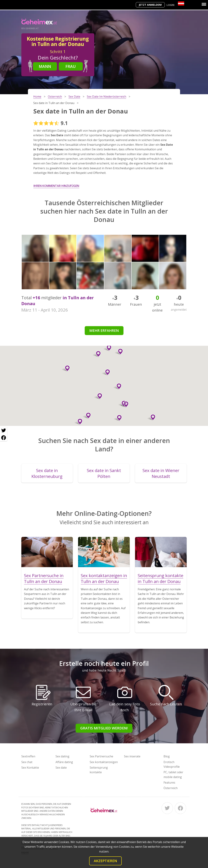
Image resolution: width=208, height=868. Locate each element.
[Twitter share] (4, 431)
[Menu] (204, 4)
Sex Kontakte (30, 768)
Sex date (61, 768)
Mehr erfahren (104, 331)
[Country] (181, 3)
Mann (45, 66)
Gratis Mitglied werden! (104, 728)
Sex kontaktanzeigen (104, 762)
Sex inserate (132, 756)
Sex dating (62, 756)
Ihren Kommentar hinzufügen (56, 186)
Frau (71, 66)
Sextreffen (28, 756)
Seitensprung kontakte (99, 770)
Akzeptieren (105, 861)
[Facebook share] (4, 438)
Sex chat (27, 762)
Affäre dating (64, 762)
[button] (119, 352)
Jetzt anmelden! (150, 5)
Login (170, 5)
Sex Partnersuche (101, 756)
